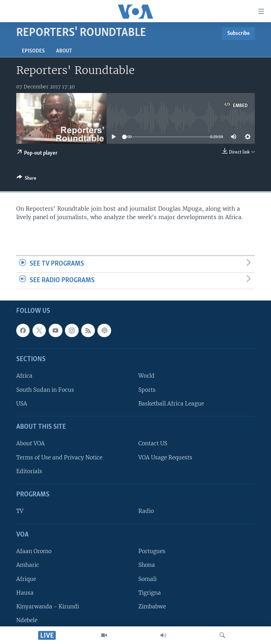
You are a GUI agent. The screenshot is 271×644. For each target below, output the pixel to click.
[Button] (26, 179)
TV (20, 511)
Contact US (153, 443)
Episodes (33, 51)
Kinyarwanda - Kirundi (48, 606)
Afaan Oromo (34, 551)
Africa (24, 376)
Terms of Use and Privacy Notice (59, 457)
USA (22, 403)
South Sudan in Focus (45, 389)
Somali (147, 579)
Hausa (25, 592)
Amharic (28, 565)
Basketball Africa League (171, 403)
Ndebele (27, 620)
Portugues (152, 551)
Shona (147, 565)
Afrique (26, 579)
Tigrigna (150, 592)
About (64, 51)
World (146, 376)
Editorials (29, 471)
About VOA (31, 443)
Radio (146, 511)
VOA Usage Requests (165, 457)
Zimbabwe (152, 606)
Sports (147, 389)
